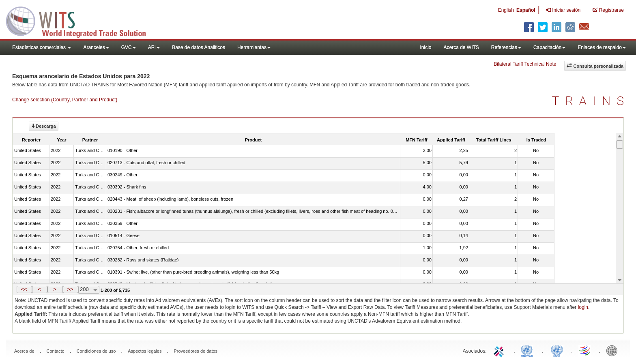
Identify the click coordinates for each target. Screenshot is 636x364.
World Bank (614, 350)
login (583, 307)
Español (526, 10)
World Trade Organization (585, 350)
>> (70, 289)
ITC (500, 350)
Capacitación (549, 47)
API (154, 47)
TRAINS (591, 101)
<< (24, 289)
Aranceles (96, 47)
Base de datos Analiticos (199, 47)
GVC (129, 47)
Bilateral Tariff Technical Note (525, 64)
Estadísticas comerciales (42, 47)
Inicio (425, 47)
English (506, 10)
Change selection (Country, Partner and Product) (65, 100)
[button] (24, 289)
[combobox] (89, 290)
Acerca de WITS (461, 47)
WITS (81, 20)
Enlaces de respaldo (602, 47)
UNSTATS (557, 350)
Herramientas (254, 47)
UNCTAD (529, 350)
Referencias (506, 47)
